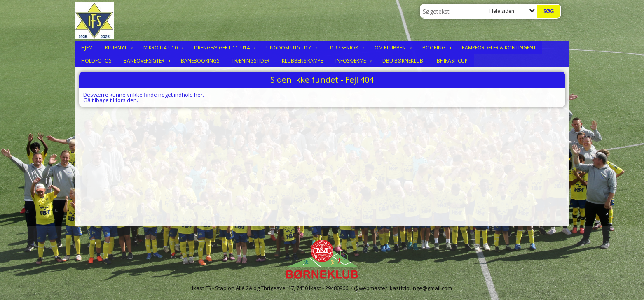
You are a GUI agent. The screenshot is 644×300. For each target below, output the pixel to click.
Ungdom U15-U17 (291, 48)
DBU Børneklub (403, 61)
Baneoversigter (146, 61)
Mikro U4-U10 (163, 48)
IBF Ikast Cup (452, 61)
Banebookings (200, 61)
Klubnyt (118, 48)
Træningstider (251, 61)
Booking (436, 48)
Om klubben (392, 48)
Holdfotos (96, 61)
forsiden (126, 100)
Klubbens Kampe (302, 61)
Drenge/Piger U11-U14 (224, 48)
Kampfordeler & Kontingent (499, 48)
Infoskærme (353, 61)
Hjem (87, 48)
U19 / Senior (345, 48)
